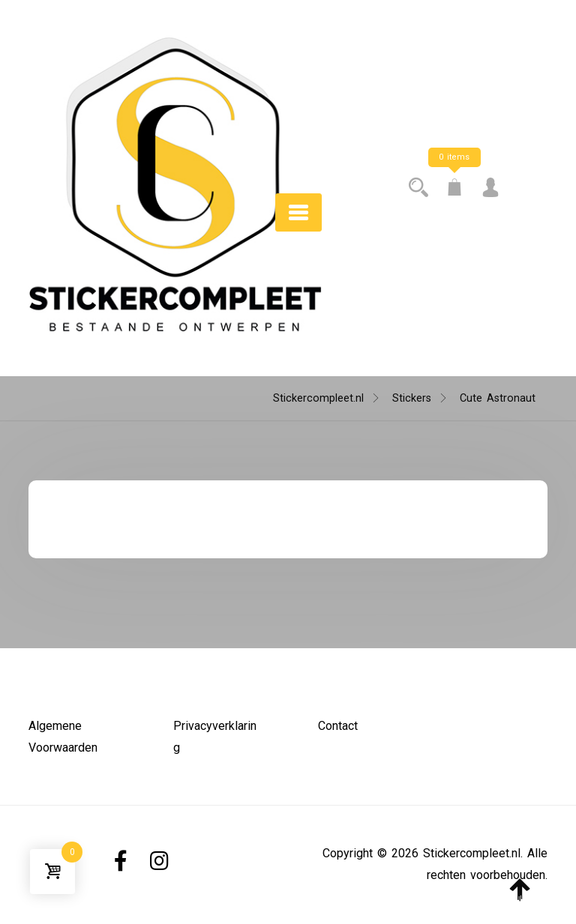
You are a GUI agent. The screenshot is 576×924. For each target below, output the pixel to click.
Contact (338, 726)
